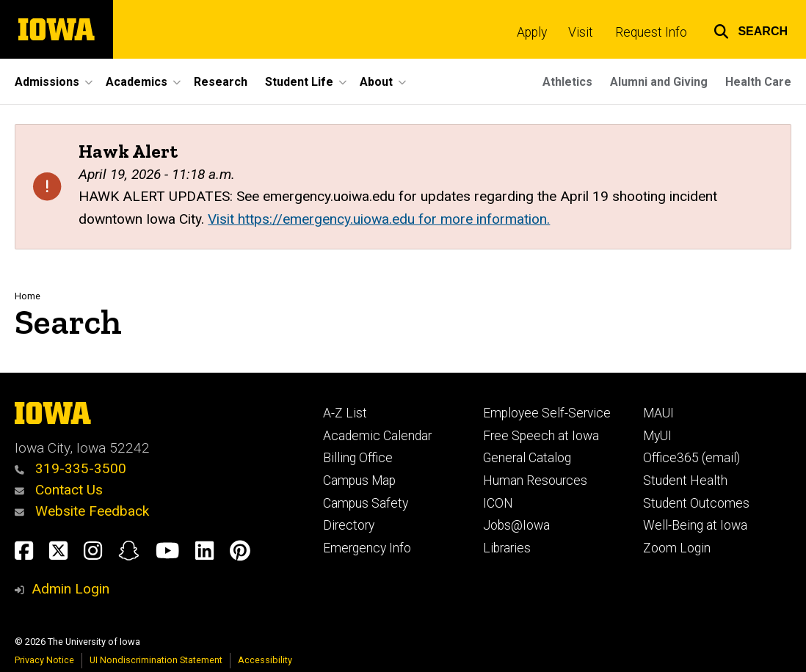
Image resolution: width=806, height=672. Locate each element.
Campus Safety (366, 503)
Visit (581, 32)
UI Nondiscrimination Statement (156, 660)
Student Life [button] (299, 82)
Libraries (507, 548)
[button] (751, 29)
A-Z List (345, 413)
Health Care (758, 82)
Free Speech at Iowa (541, 436)
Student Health (685, 481)
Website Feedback (82, 511)
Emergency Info (367, 548)
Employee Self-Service (547, 413)
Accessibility (265, 660)
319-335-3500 (70, 468)
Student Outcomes (696, 503)
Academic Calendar (377, 436)
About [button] (376, 82)
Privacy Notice (44, 660)
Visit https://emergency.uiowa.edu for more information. (379, 219)
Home (28, 296)
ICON (498, 503)
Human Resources (535, 481)
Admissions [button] (47, 82)
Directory (349, 525)
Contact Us (59, 490)
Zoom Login (677, 548)
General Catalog (527, 458)
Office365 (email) (691, 458)
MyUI (657, 436)
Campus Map (359, 481)
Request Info (651, 32)
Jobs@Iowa (516, 525)
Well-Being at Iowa (695, 525)
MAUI (658, 413)
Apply (532, 32)
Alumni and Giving (659, 82)
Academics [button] (137, 82)
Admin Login (70, 589)
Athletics (567, 82)
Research (221, 82)
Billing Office (358, 458)
